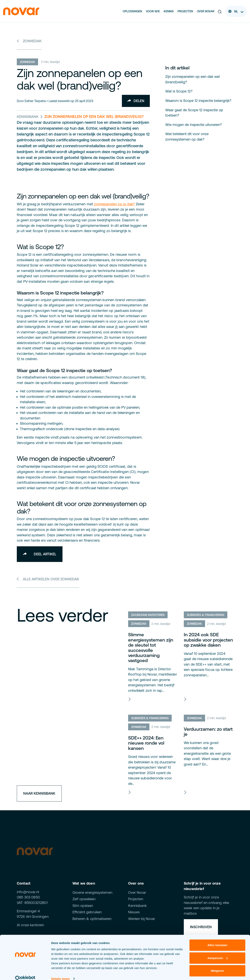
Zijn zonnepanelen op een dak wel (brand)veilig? (192, 79)
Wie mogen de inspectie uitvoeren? (193, 124)
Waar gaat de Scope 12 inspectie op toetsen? (194, 113)
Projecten (185, 11)
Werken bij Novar (142, 919)
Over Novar (206, 11)
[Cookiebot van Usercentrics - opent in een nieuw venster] (25, 972)
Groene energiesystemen (92, 893)
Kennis (169, 11)
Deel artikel (40, 554)
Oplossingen (132, 11)
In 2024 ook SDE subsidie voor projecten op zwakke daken (208, 640)
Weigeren (217, 964)
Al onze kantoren (30, 925)
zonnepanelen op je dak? (114, 204)
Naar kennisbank (39, 794)
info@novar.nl (28, 892)
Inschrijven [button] (201, 927)
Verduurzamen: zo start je (208, 732)
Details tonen (60, 972)
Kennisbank (28, 117)
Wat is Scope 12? (179, 91)
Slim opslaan (83, 906)
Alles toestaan (217, 939)
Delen (136, 101)
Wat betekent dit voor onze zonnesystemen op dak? (187, 137)
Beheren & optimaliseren (92, 919)
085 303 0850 (28, 897)
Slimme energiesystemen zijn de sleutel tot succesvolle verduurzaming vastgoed (151, 648)
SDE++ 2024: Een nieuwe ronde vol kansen (146, 743)
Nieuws (134, 912)
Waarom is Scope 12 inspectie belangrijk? (198, 101)
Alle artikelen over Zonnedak (48, 579)
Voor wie (153, 11)
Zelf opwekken (84, 899)
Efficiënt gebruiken (87, 912)
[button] (220, 11)
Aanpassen (218, 952)
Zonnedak (29, 41)
